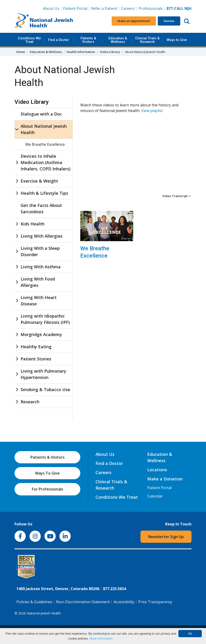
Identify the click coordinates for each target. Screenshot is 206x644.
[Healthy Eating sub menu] (17, 347)
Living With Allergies (42, 236)
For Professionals (48, 489)
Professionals (151, 8)
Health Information (81, 52)
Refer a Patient (104, 8)
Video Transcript (177, 196)
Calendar (155, 496)
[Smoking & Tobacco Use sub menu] (17, 390)
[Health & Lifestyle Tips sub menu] (17, 193)
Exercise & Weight (39, 181)
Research (30, 402)
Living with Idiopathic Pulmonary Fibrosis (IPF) (45, 319)
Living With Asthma (41, 267)
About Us (51, 8)
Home (21, 52)
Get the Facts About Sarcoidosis (41, 208)
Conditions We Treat (29, 40)
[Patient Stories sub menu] (17, 359)
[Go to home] (44, 21)
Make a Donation (165, 479)
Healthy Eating (36, 347)
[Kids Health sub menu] (17, 224)
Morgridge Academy (41, 334)
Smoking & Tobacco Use (45, 389)
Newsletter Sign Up (166, 537)
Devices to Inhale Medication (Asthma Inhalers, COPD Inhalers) (46, 162)
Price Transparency (155, 602)
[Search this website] (187, 21)
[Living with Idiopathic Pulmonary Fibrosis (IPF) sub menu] (17, 319)
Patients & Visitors (88, 40)
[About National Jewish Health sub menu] (17, 129)
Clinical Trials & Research (147, 40)
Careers (128, 8)
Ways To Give (47, 473)
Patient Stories (36, 359)
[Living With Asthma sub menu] (17, 267)
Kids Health (33, 224)
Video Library (110, 52)
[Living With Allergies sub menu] (17, 236)
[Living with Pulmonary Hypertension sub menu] (17, 374)
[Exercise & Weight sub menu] (17, 181)
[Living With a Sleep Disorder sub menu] (17, 251)
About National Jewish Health (44, 129)
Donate (169, 21)
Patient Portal (75, 8)
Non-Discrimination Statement (83, 602)
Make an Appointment (134, 21)
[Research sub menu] (17, 402)
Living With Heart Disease (39, 301)
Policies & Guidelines (34, 602)
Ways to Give (177, 40)
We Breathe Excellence (95, 252)
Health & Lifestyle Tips (44, 193)
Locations (157, 470)
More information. (101, 638)
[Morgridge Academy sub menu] (17, 335)
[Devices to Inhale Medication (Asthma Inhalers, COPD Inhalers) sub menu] (17, 163)
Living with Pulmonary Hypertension (43, 374)
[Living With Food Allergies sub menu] (17, 282)
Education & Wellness (118, 40)
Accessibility (124, 602)
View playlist (152, 111)
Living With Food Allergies (38, 282)
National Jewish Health (44, 613)
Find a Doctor (59, 40)
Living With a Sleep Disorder (40, 251)
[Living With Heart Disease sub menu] (17, 301)
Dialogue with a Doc (41, 114)
